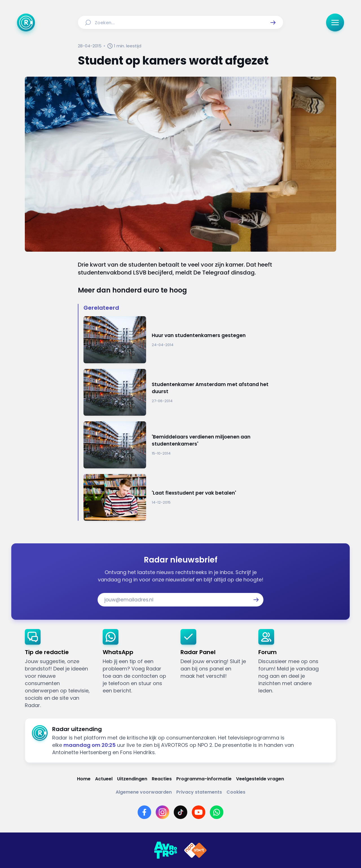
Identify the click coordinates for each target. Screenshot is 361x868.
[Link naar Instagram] (162, 812)
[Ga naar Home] (26, 23)
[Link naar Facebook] (144, 812)
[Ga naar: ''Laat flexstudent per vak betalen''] (183, 498)
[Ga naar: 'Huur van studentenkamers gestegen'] (183, 340)
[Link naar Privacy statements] (199, 792)
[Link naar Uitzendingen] (132, 779)
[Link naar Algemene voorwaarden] (144, 792)
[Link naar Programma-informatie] (204, 779)
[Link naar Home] (84, 779)
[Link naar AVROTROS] (166, 850)
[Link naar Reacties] (162, 779)
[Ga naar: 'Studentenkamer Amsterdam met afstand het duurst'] (183, 392)
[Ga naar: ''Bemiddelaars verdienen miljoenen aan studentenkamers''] (183, 445)
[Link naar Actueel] (104, 779)
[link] (59, 669)
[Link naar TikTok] (180, 812)
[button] (273, 23)
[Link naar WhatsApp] (217, 812)
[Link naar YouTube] (199, 812)
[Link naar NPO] (195, 850)
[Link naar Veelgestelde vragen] (260, 779)
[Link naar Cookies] (236, 792)
